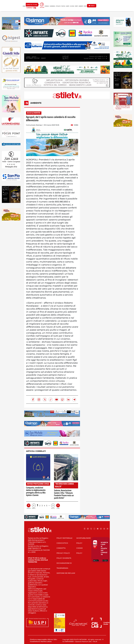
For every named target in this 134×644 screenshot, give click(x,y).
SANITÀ (68, 6)
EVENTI (76, 6)
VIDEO (92, 6)
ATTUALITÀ (58, 6)
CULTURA (72, 6)
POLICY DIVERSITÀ (64, 558)
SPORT (85, 6)
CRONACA (47, 6)
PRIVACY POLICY (63, 553)
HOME (24, 6)
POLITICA (63, 6)
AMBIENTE (81, 6)
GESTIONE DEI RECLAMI (66, 573)
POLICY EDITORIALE (64, 538)
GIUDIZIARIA (52, 6)
